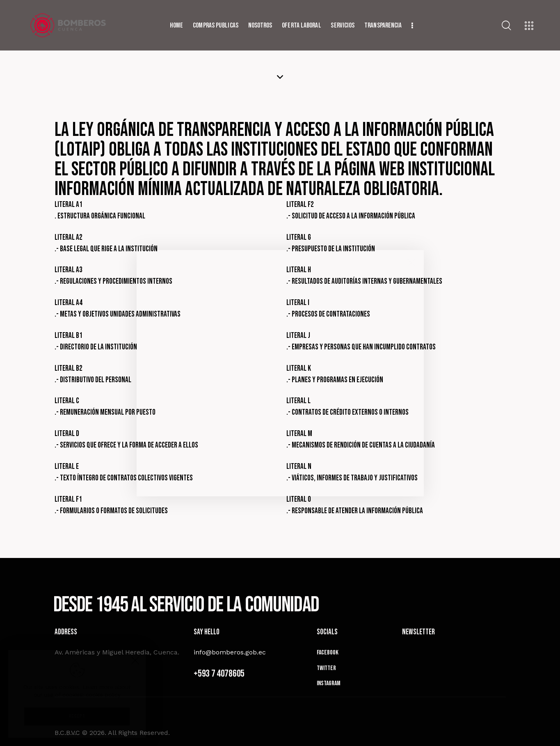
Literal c (67, 401)
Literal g (299, 238)
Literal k (299, 368)
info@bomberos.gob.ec (230, 652)
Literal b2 (69, 368)
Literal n (299, 467)
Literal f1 (68, 499)
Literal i (298, 303)
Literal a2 (69, 238)
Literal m (299, 434)
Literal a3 (69, 270)
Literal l (298, 401)
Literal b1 (69, 336)
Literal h (299, 270)
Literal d (67, 434)
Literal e (67, 467)
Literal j (298, 336)
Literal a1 (69, 205)
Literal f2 (300, 205)
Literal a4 (69, 303)
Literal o (299, 499)
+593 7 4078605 (219, 674)
